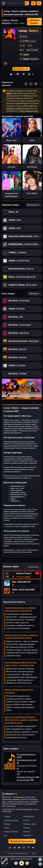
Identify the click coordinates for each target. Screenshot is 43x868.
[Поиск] (18, 3)
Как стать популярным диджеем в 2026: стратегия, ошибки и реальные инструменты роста (21, 720)
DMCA (34, 853)
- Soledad (17, 373)
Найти (27, 3)
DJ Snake (12, 167)
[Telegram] (15, 848)
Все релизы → (34, 205)
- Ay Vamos (17, 365)
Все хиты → (35, 293)
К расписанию (33, 567)
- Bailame (17, 357)
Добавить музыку (34, 22)
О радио (27, 820)
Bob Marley (32, 167)
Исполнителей (23, 780)
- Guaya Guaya (20, 325)
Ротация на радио (11, 820)
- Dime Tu (21, 269)
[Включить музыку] (22, 863)
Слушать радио (23, 577)
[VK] (33, 848)
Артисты (27, 828)
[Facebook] (28, 848)
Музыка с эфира (30, 824)
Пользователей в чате (26, 760)
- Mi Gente (17, 309)
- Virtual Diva (19, 300)
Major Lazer (11, 140)
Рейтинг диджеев (11, 831)
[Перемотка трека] (24, 63)
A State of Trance (24, 573)
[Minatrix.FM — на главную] (4, 3)
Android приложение (22, 841)
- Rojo (15, 228)
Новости (27, 831)
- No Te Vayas (23, 285)
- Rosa (15, 220)
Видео (7, 828)
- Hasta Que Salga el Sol (22, 277)
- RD (13, 212)
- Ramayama (24, 341)
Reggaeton (7, 23)
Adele (32, 140)
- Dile (16, 317)
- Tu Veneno (17, 252)
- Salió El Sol (19, 333)
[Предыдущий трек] (16, 863)
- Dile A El (17, 349)
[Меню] (39, 3)
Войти (33, 3)
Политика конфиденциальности (18, 853)
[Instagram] (24, 848)
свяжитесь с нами (14, 108)
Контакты (27, 835)
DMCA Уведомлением (29, 111)
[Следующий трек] (27, 863)
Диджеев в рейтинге (26, 777)
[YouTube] (19, 848)
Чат (6, 835)
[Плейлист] (40, 864)
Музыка (14, 20)
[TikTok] (10, 848)
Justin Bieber (32, 193)
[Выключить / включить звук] (40, 860)
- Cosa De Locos (19, 260)
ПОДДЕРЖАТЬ (29, 816)
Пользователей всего (26, 754)
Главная (6, 20)
